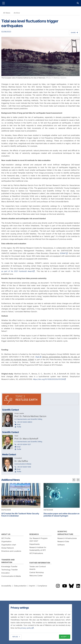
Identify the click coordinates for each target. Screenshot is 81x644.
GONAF (63, 253)
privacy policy (26, 628)
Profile (19, 427)
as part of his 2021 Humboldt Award (17, 271)
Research (34, 534)
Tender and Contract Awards (38, 568)
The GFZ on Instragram (58, 586)
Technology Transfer (10, 570)
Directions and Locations (11, 551)
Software (61, 545)
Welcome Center (36, 576)
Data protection (20, 586)
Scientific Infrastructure (65, 533)
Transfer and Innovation (8, 561)
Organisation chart (9, 545)
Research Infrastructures (67, 538)
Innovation (5, 573)
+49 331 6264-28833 (24, 422)
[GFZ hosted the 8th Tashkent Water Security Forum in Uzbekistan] (21, 495)
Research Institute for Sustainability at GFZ (38, 549)
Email (19, 424)
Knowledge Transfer (9, 566)
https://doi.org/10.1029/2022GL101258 (48, 379)
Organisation (6, 541)
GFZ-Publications (36, 553)
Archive (17, 13)
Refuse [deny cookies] (15, 637)
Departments (34, 544)
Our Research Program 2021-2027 (38, 540)
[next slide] (78, 480)
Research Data (63, 541)
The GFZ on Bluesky (71, 586)
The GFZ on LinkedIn (78, 586)
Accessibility (6, 586)
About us (6, 534)
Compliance (42, 586)
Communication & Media (11, 576)
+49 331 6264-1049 (24, 467)
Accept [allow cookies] (64, 637)
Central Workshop (37, 572)
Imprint (32, 586)
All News (7, 13)
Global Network (8, 548)
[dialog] (40, 622)
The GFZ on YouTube (65, 586)
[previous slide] (74, 480)
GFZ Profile (6, 538)
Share (73, 33)
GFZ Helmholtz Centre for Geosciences (40, 3)
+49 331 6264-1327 (24, 444)
